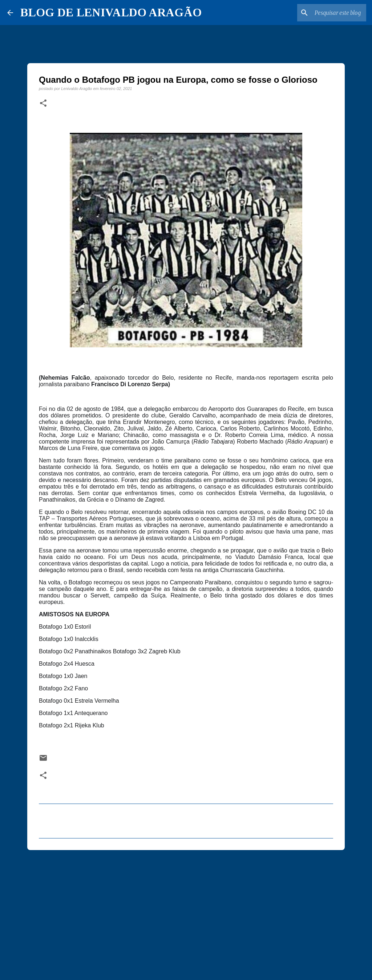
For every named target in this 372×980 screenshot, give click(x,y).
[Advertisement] (186, 912)
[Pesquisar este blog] (328, 13)
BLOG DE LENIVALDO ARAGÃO (111, 12)
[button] (43, 103)
